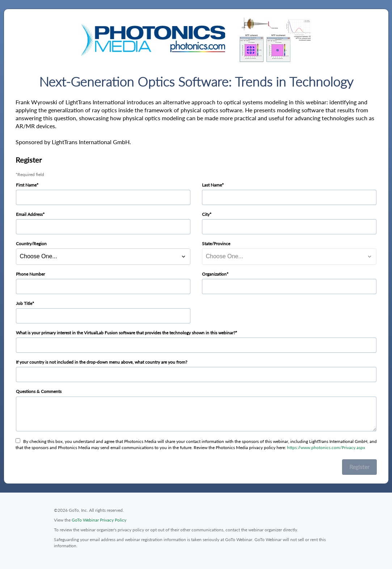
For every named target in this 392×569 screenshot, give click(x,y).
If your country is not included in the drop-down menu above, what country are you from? (102, 362)
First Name (26, 185)
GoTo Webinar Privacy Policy (99, 520)
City (206, 214)
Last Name (212, 185)
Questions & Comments (39, 391)
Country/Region (31, 244)
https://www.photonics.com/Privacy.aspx (326, 447)
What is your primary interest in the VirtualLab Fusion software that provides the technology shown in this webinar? (126, 333)
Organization (214, 274)
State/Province (216, 244)
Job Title (24, 303)
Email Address (29, 214)
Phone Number (30, 274)
